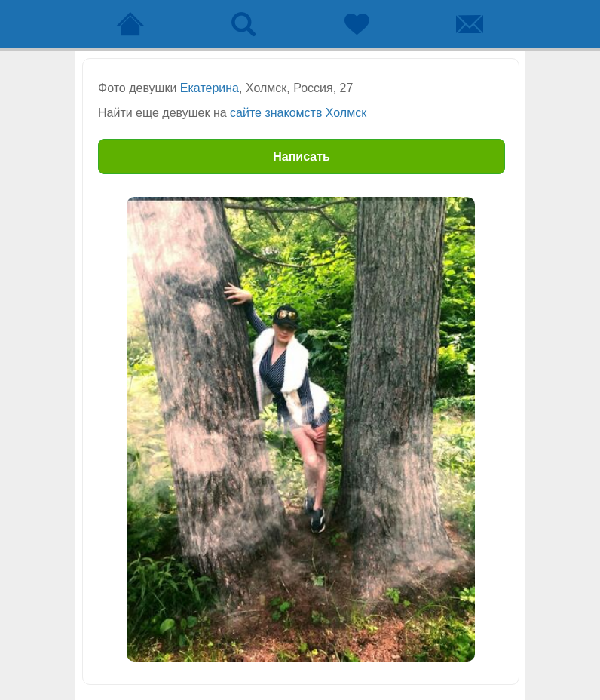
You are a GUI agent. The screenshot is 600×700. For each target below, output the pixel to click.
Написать (302, 157)
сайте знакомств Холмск (298, 113)
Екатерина (210, 88)
